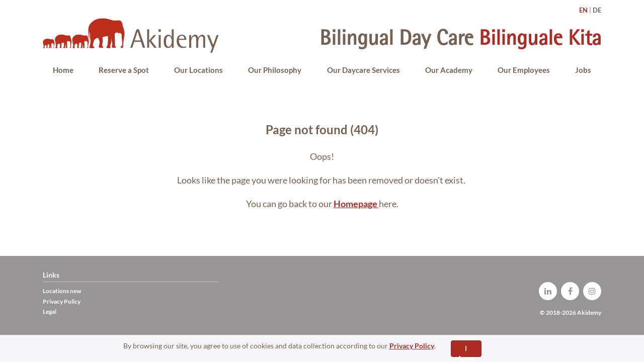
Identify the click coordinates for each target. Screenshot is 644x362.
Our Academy (449, 70)
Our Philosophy (275, 70)
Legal (50, 311)
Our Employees (524, 70)
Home (63, 70)
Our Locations (198, 70)
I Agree (466, 351)
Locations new (62, 291)
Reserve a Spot (124, 70)
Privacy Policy (412, 346)
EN (583, 10)
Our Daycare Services (364, 70)
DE (597, 10)
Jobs (583, 70)
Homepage (356, 204)
